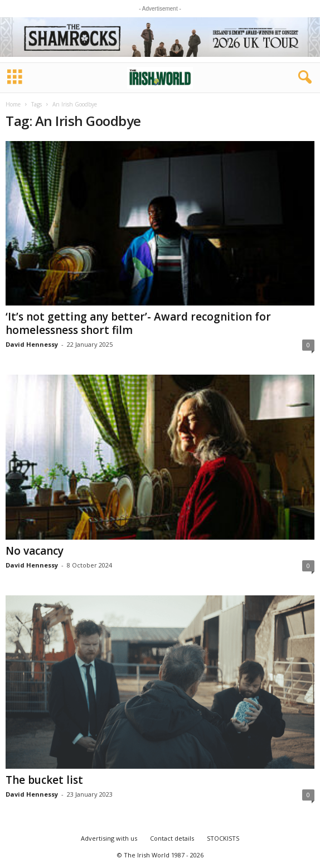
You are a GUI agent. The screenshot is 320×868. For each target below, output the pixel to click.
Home (13, 104)
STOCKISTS (223, 838)
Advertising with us (109, 838)
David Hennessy (32, 344)
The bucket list (44, 780)
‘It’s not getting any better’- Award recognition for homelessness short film (138, 323)
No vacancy (35, 551)
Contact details (172, 838)
